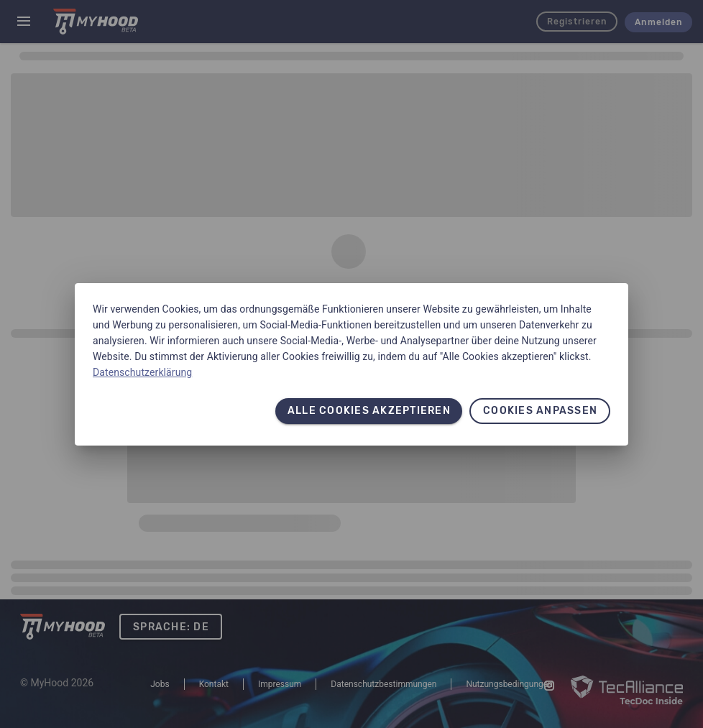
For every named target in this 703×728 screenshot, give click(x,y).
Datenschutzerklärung (142, 372)
